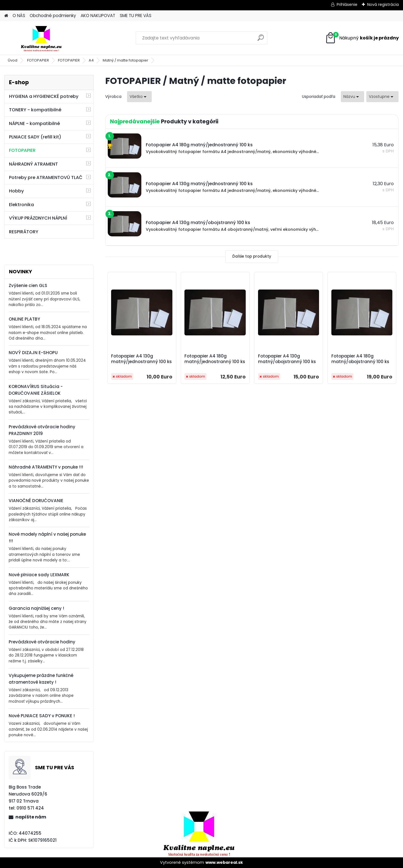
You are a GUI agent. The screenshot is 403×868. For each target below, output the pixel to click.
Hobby (16, 191)
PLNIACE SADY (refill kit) (35, 137)
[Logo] (43, 38)
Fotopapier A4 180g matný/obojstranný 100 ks (360, 359)
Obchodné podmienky (53, 16)
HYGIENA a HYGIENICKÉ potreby (44, 96)
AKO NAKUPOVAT (98, 16)
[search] (261, 40)
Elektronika (21, 205)
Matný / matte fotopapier (126, 60)
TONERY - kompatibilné (35, 110)
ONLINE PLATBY (24, 319)
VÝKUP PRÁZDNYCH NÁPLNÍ (38, 218)
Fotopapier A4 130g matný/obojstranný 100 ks (287, 359)
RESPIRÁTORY (24, 232)
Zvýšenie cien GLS (28, 285)
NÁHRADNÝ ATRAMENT (33, 164)
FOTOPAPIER (38, 60)
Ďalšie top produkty (252, 256)
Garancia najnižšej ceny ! (36, 608)
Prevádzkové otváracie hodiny (42, 642)
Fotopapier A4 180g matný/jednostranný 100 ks (215, 359)
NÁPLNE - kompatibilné (34, 124)
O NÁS (19, 16)
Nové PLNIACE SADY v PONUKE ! (42, 716)
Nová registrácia (383, 4)
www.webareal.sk (224, 862)
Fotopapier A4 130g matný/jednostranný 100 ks (141, 359)
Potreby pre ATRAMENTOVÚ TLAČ (46, 177)
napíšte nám (31, 817)
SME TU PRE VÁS (136, 16)
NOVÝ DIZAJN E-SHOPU (33, 353)
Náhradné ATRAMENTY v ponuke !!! (46, 467)
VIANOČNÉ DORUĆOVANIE (36, 501)
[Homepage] (6, 16)
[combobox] (352, 97)
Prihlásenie (347, 4)
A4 (91, 60)
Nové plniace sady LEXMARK (39, 575)
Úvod (13, 60)
